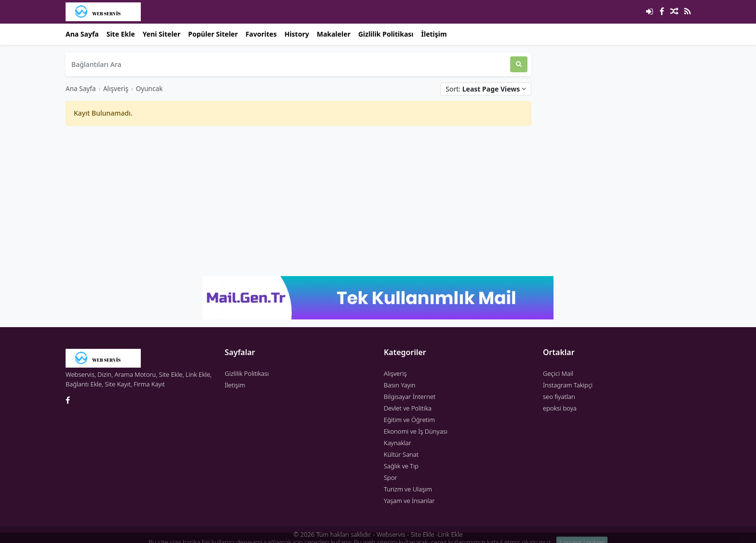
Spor (391, 477)
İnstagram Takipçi (568, 385)
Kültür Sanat (401, 454)
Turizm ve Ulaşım (408, 489)
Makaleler (334, 34)
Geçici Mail (558, 373)
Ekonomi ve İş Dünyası (416, 431)
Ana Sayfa (82, 34)
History (297, 34)
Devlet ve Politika (408, 408)
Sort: (486, 89)
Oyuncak (149, 88)
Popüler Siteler (213, 34)
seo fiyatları (559, 397)
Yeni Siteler (162, 34)
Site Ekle (121, 34)
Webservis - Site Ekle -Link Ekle (419, 534)
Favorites (261, 34)
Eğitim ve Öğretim (409, 420)
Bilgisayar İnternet (410, 397)
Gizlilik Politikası (386, 34)
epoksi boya (560, 408)
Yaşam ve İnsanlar (409, 501)
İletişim (434, 34)
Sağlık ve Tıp (401, 466)
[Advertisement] (298, 201)
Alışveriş (116, 88)
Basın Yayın (400, 385)
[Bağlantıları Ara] (288, 64)
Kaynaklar (398, 443)
